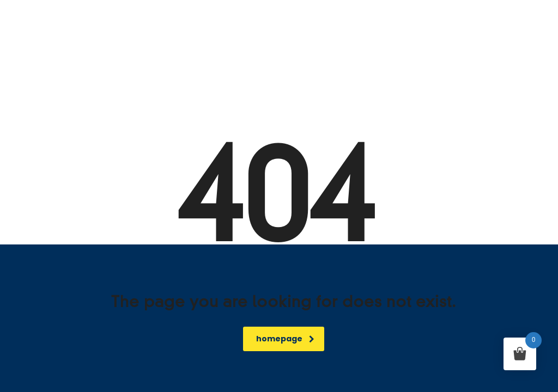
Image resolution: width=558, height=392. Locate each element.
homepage (285, 339)
